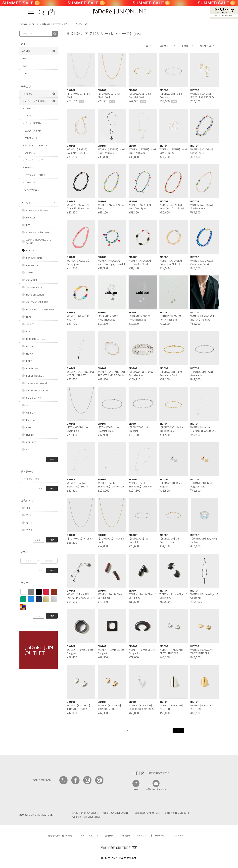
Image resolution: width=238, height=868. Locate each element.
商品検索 (46, 24)
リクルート (160, 835)
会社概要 (109, 835)
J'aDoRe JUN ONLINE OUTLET (116, 813)
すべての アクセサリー (36, 101)
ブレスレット (31, 138)
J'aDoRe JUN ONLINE (29, 24)
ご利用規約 (125, 835)
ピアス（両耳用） (33, 123)
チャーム (29, 167)
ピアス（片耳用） (33, 131)
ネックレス (30, 108)
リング (28, 116)
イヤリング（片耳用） (36, 175)
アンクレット (31, 153)
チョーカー (30, 182)
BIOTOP (57, 24)
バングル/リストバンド (36, 145)
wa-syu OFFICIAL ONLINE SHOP (86, 817)
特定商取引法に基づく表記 (60, 835)
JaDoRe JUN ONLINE (119, 12)
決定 (52, 459)
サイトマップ (142, 835)
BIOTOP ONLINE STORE (175, 813)
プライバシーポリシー (89, 835)
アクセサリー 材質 (31, 479)
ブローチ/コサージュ (35, 160)
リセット (39, 459)
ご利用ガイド (178, 835)
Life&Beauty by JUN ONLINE (85, 813)
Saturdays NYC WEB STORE (147, 813)
